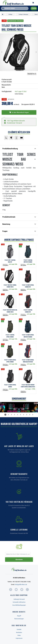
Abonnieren (19, 559)
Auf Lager (21, 91)
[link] (19, 499)
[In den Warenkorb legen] (19, 112)
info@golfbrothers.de (21, 584)
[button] (3, 52)
